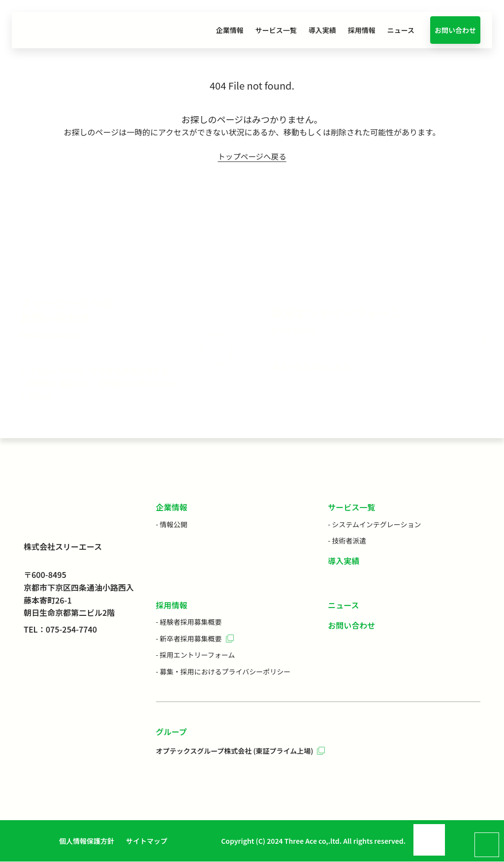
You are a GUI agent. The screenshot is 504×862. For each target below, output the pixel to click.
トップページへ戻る (252, 157)
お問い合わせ (455, 30)
